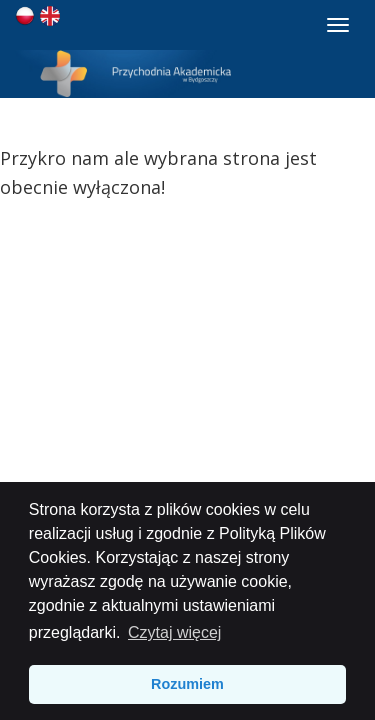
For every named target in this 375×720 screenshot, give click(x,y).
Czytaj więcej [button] (174, 632)
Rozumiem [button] (187, 684)
